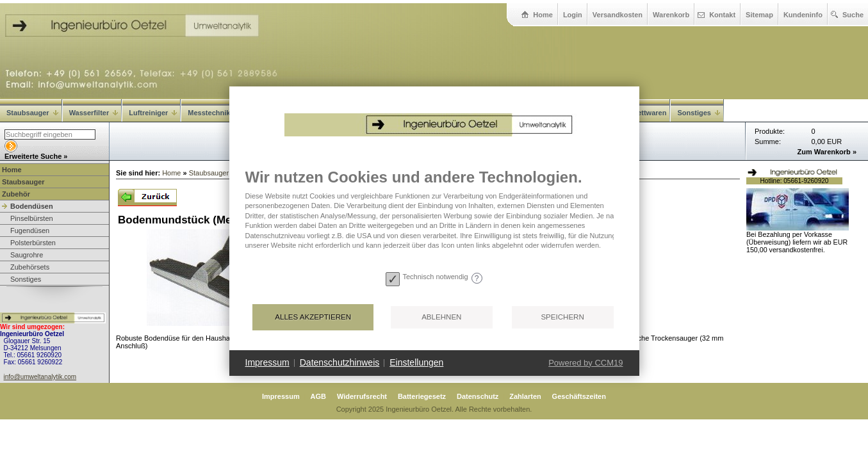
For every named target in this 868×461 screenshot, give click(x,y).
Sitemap (759, 15)
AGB (318, 396)
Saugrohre (27, 255)
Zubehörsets (30, 267)
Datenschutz (478, 396)
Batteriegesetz (422, 396)
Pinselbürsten (32, 218)
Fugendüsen (30, 230)
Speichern (562, 317)
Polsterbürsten (33, 243)
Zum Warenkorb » (827, 152)
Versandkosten (618, 15)
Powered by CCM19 (585, 363)
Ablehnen (441, 317)
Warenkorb (671, 15)
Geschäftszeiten (579, 396)
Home (543, 15)
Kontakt (722, 15)
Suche (853, 15)
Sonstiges (26, 279)
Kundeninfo (803, 15)
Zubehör (16, 194)
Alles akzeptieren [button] (313, 317)
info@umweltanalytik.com (40, 377)
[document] (434, 218)
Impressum (281, 396)
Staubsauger (32, 113)
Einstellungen (416, 362)
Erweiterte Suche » (36, 156)
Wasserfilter (94, 113)
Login (573, 15)
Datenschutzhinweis (340, 362)
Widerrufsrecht (362, 396)
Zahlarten (525, 396)
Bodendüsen (32, 206)
